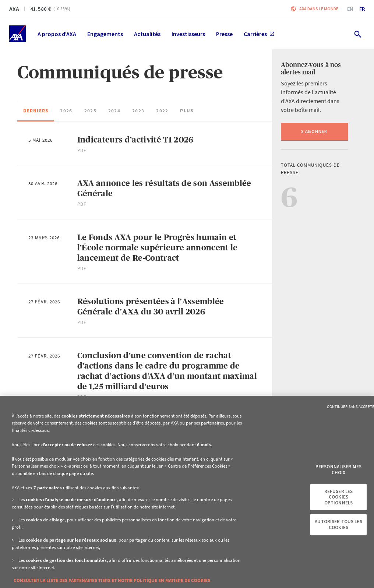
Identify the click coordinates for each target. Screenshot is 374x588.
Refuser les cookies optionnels (338, 497)
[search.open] (357, 34)
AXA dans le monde (319, 9)
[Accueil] (17, 34)
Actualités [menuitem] (147, 34)
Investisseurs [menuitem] (188, 34)
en (350, 9)
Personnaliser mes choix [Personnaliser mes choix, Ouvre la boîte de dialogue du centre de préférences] (338, 470)
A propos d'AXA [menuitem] (57, 34)
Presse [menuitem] (224, 34)
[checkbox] (36, 111)
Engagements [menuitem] (105, 34)
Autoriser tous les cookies (338, 524)
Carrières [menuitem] (259, 34)
